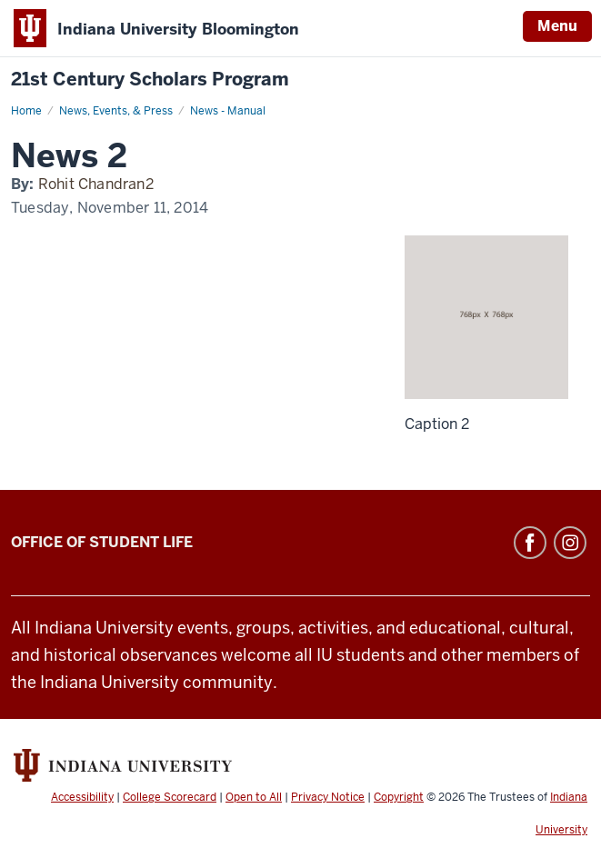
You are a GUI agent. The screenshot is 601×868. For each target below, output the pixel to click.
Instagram (570, 543)
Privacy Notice (328, 797)
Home (26, 111)
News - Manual (228, 111)
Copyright (399, 797)
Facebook (530, 543)
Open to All (254, 797)
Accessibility (82, 797)
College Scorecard (170, 797)
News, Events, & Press (116, 111)
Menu (557, 26)
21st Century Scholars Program (150, 80)
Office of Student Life (102, 542)
